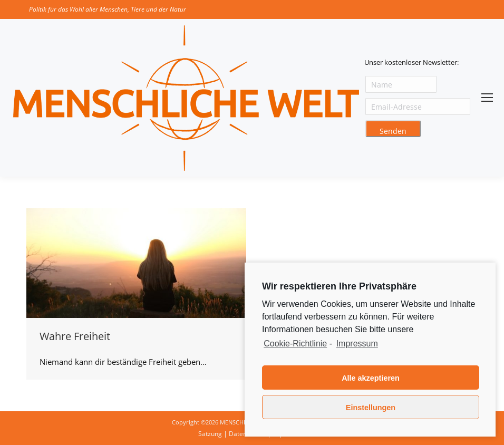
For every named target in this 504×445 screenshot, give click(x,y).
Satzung (210, 434)
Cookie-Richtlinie (295, 344)
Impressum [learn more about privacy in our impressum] (357, 344)
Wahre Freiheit (75, 336)
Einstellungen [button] (371, 408)
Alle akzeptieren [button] (371, 378)
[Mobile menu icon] (487, 98)
